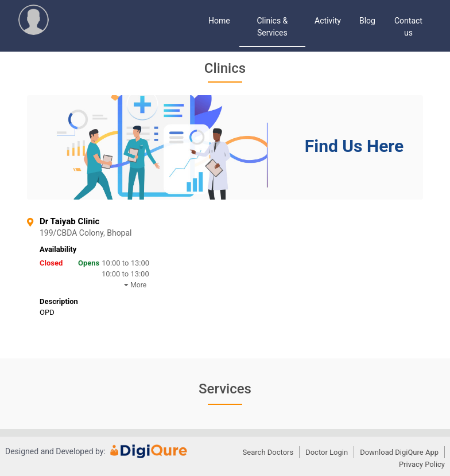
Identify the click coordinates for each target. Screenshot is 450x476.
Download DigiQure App (399, 452)
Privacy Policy (422, 464)
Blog (367, 21)
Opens (89, 263)
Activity (328, 21)
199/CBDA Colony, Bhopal (125, 233)
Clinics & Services (273, 27)
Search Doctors (268, 452)
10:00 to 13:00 (125, 263)
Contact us (408, 27)
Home (219, 21)
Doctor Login (327, 452)
